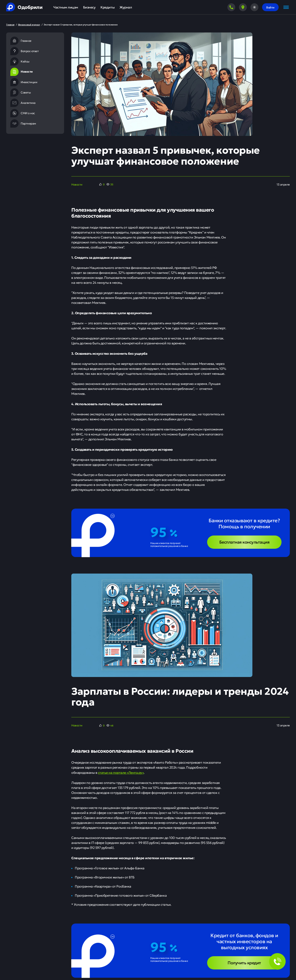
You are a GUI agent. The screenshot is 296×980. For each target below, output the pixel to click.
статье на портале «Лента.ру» (121, 772)
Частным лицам (66, 7)
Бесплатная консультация (244, 542)
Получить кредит (244, 963)
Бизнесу (89, 7)
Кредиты (107, 7)
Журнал (126, 7)
